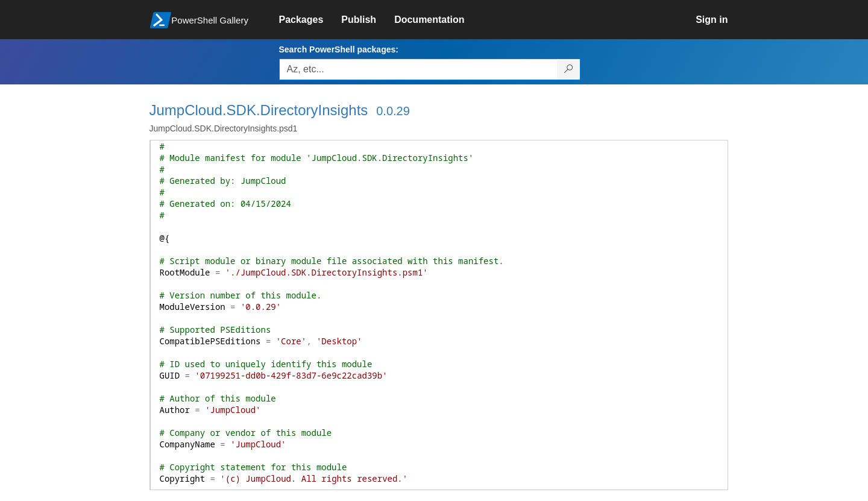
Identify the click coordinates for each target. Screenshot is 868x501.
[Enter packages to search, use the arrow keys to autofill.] (418, 69)
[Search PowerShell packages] (569, 69)
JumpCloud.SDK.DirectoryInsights (259, 110)
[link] (310, 20)
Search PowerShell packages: (339, 49)
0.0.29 (393, 111)
